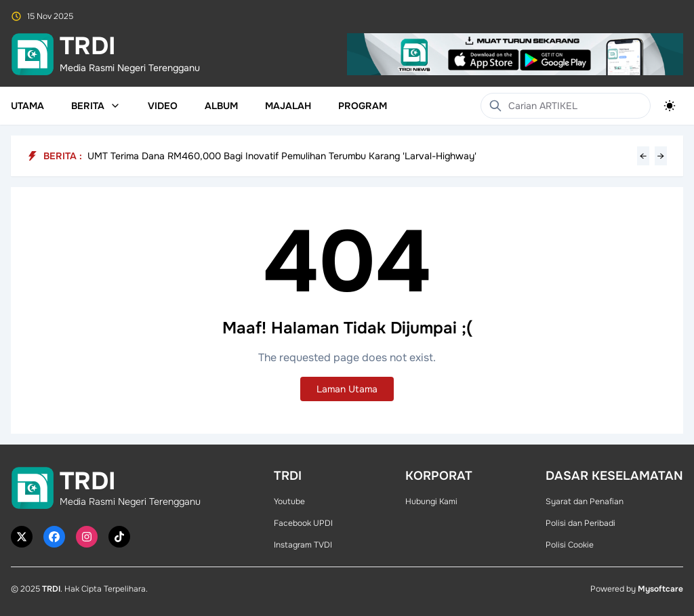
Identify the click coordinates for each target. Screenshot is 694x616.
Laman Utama (347, 389)
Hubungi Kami (431, 501)
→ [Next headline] (661, 156)
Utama (27, 106)
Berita (96, 106)
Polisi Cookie (570, 545)
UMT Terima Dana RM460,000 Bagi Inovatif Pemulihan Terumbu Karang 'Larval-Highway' (282, 156)
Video (163, 106)
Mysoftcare (660, 589)
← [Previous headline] (643, 156)
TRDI (51, 589)
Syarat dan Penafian (585, 501)
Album (221, 106)
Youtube (289, 501)
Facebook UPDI (303, 523)
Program (363, 106)
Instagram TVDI (303, 545)
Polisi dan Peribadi (580, 523)
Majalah (288, 106)
